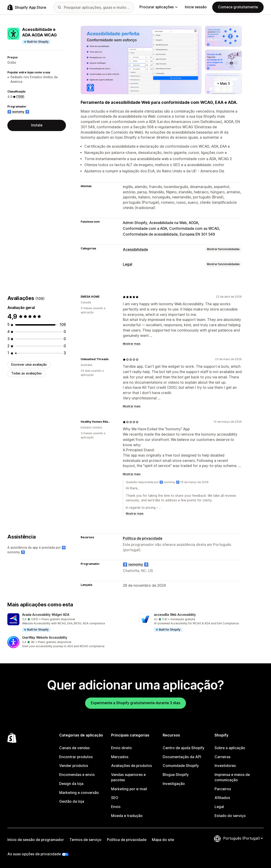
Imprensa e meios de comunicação (232, 777)
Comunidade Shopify (181, 766)
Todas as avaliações (27, 373)
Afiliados (222, 798)
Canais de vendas (74, 748)
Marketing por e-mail (129, 789)
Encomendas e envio (77, 775)
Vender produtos (74, 766)
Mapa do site (163, 840)
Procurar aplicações (158, 7)
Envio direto (121, 748)
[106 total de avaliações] (63, 325)
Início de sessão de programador (36, 840)
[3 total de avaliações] (65, 353)
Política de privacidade (143, 538)
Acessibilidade (135, 250)
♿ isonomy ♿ (18, 112)
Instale (37, 125)
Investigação (174, 784)
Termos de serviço (85, 840)
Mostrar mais (132, 344)
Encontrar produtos (76, 757)
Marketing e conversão (79, 793)
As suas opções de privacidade (34, 854)
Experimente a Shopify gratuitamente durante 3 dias (135, 703)
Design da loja (71, 784)
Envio (116, 807)
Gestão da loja (72, 801)
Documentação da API (182, 757)
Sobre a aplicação (230, 748)
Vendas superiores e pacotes (128, 777)
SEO (115, 798)
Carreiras (222, 757)
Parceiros (223, 789)
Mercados (120, 757)
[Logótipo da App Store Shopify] (27, 7)
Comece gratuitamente (238, 7)
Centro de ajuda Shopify (184, 748)
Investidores (225, 766)
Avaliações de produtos (131, 766)
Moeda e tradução (127, 816)
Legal (128, 264)
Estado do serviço (230, 816)
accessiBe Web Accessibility (175, 615)
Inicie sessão (196, 7)
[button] (70, 623)
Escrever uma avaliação (29, 365)
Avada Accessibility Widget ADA (46, 615)
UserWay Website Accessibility (45, 638)
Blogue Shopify (176, 775)
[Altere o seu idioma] (243, 838)
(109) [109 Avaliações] (20, 97)
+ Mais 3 (223, 84)
